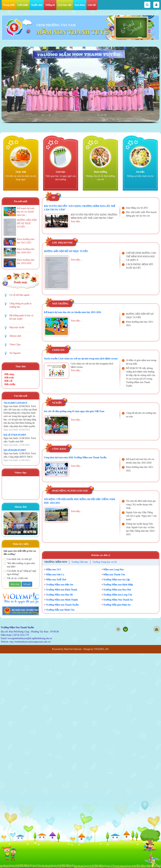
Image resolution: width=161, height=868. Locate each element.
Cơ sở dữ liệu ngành (19, 295)
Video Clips (15, 344)
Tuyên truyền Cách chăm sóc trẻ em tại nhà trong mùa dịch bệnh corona (81, 359)
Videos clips (21, 473)
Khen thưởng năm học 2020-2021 (26, 251)
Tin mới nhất (21, 201)
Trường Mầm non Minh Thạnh (61, 600)
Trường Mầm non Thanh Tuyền (62, 605)
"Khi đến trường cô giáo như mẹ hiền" (19, 565)
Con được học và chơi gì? (18, 559)
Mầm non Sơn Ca (54, 575)
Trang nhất (9, 5)
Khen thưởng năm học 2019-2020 (26, 262)
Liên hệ (92, 5)
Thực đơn (21, 172)
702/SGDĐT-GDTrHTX (15, 403)
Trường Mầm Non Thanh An (117, 600)
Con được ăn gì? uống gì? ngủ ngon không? (20, 573)
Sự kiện (140, 172)
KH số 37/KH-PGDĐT (15, 435)
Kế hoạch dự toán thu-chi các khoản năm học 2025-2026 (72, 312)
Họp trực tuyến (17, 327)
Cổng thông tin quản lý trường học (20, 305)
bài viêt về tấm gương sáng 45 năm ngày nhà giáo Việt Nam (74, 411)
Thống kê (50, 5)
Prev (8, 524)
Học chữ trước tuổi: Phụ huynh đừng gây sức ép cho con (141, 214)
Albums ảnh (15, 336)
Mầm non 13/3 (53, 570)
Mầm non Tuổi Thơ (55, 580)
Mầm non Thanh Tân (114, 575)
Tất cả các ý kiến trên (16, 578)
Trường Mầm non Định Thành (61, 590)
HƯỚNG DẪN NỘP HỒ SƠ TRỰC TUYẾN (66, 251)
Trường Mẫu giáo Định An (116, 605)
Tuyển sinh (37, 5)
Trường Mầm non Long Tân (117, 595)
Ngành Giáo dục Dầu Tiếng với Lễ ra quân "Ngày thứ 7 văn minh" (141, 516)
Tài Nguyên (15, 353)
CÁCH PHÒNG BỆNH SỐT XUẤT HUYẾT (140, 266)
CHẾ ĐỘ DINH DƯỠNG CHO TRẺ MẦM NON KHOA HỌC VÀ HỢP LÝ (141, 257)
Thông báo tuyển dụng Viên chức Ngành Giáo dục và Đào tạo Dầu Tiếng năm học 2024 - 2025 (141, 529)
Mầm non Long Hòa (113, 570)
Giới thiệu (23, 5)
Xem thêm (80, 5)
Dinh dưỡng (100, 172)
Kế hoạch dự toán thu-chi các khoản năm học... (26, 212)
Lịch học (61, 172)
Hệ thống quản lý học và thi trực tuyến (21, 317)
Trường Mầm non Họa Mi (59, 595)
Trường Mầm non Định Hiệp (117, 585)
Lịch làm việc (65, 5)
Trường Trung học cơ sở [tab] (105, 562)
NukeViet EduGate (73, 649)
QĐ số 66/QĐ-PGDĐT (15, 450)
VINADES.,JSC (101, 649)
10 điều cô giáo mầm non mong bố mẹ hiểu (141, 362)
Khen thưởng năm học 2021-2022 (140, 324)
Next (33, 524)
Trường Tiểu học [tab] (80, 562)
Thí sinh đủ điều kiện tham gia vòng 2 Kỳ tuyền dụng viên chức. (141, 505)
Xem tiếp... (76, 221)
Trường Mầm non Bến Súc (59, 585)
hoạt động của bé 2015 (137, 208)
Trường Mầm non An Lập (116, 580)
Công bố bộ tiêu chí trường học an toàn (141, 415)
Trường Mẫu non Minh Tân (60, 610)
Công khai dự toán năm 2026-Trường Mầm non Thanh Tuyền (75, 458)
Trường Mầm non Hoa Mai (117, 590)
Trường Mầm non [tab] (56, 562)
